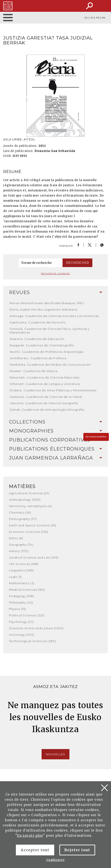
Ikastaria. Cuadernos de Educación (37, 339)
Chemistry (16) (20, 512)
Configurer (55, 860)
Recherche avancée (55, 274)
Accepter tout (35, 850)
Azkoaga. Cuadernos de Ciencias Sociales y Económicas (54, 316)
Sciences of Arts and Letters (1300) (36, 628)
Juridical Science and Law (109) (34, 557)
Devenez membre (96, 437)
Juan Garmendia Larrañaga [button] (55, 458)
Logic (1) (15, 577)
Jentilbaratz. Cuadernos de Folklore (38, 358)
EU (86, 18)
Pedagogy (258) (22, 596)
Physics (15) (17, 609)
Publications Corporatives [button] (55, 440)
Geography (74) (21, 545)
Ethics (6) (16, 538)
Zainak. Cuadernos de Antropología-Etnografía (47, 410)
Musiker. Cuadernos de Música (34, 371)
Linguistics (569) (21, 570)
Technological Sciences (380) (32, 641)
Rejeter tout (77, 850)
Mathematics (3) (22, 583)
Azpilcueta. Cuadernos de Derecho (38, 322)
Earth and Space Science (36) (33, 525)
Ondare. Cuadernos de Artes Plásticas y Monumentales (53, 390)
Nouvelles (55, 754)
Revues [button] (55, 292)
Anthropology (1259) (25, 500)
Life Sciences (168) (24, 564)
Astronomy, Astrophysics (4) (31, 506)
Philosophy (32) (21, 602)
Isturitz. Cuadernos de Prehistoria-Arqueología (47, 352)
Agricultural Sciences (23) (29, 493)
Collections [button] (55, 422)
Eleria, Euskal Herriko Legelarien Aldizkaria (43, 309)
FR (98, 18)
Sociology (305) (22, 635)
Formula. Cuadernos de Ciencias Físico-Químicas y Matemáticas (50, 331)
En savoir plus (30, 836)
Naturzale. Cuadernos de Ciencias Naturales (45, 377)
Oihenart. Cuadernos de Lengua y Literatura (45, 384)
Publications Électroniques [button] (55, 449)
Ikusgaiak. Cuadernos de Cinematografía (42, 345)
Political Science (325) (27, 615)
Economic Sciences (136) (29, 532)
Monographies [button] (55, 431)
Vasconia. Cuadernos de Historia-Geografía (44, 403)
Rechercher (77, 263)
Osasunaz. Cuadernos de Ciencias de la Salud (46, 397)
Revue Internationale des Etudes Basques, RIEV (47, 303)
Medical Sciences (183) (27, 590)
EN (103, 18)
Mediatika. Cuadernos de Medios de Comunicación (50, 365)
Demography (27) (23, 519)
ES (92, 18)
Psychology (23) (21, 622)
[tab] (55, 293)
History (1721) (19, 551)
